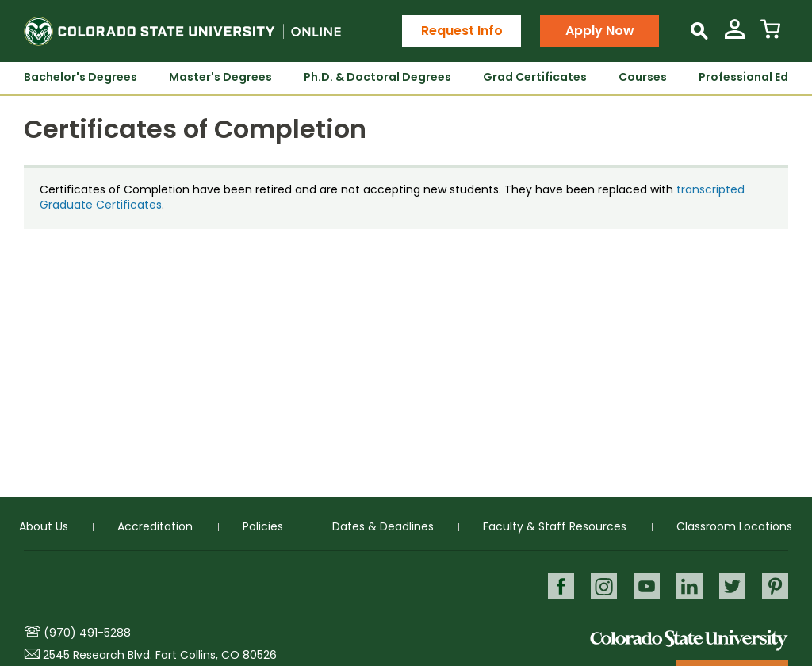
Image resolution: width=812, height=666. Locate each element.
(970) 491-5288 (87, 633)
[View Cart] (770, 35)
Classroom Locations (734, 526)
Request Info (462, 31)
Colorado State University (689, 639)
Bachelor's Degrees (80, 77)
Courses (643, 77)
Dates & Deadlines (383, 526)
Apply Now (600, 31)
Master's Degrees (220, 77)
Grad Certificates (535, 77)
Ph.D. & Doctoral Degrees (377, 77)
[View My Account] (735, 35)
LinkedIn (689, 586)
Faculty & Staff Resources (555, 526)
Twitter (732, 586)
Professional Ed (743, 77)
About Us (44, 526)
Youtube (647, 586)
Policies (263, 526)
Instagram (604, 586)
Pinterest (775, 586)
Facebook (561, 586)
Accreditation (155, 526)
